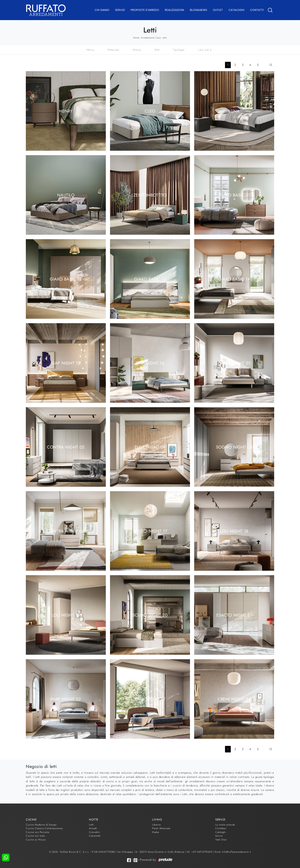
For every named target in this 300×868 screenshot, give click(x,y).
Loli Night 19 (66, 615)
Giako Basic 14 (234, 279)
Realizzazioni (175, 10)
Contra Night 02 (66, 447)
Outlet (218, 10)
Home (136, 38)
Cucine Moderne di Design (41, 825)
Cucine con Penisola (37, 832)
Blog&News (199, 10)
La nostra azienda (225, 825)
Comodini (94, 832)
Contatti (257, 10)
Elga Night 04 (150, 447)
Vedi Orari (221, 840)
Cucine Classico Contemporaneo (44, 828)
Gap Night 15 (66, 363)
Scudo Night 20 (150, 615)
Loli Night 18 (234, 531)
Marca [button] (90, 50)
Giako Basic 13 (150, 279)
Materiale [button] (113, 50)
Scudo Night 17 (150, 531)
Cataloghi (237, 10)
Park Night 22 (66, 699)
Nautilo (66, 195)
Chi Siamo (102, 10)
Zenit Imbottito (150, 195)
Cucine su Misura (36, 840)
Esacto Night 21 (234, 615)
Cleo (150, 111)
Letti (165, 38)
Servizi (120, 10)
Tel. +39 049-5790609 (200, 852)
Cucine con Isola (35, 836)
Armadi (93, 828)
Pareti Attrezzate (161, 828)
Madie (156, 832)
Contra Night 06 (66, 531)
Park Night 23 (150, 699)
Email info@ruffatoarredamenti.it (233, 852)
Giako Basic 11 (234, 195)
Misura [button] (137, 50)
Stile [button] (157, 50)
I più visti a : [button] (206, 50)
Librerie (156, 825)
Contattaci (221, 828)
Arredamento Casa (151, 38)
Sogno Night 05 (234, 447)
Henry (66, 111)
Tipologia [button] (179, 50)
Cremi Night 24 (234, 699)
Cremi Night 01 (234, 363)
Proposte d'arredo (145, 10)
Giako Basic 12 (66, 279)
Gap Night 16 (150, 363)
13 (271, 65)
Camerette (95, 836)
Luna (234, 111)
